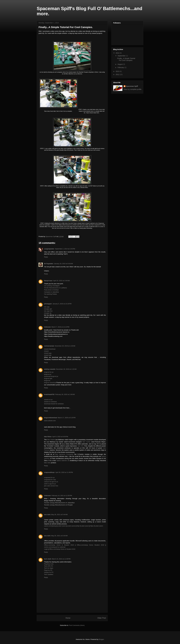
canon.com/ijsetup (50, 526)
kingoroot (47, 381)
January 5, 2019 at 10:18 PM (62, 304)
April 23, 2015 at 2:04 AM (61, 281)
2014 (118, 53)
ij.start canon (62, 526)
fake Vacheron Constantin (64, 454)
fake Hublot (51, 440)
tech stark (48, 559)
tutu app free (48, 311)
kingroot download (50, 383)
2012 (118, 74)
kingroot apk (48, 378)
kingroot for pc (49, 372)
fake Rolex (48, 437)
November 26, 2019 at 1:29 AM (65, 346)
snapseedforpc (49, 472)
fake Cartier (86, 442)
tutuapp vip (48, 313)
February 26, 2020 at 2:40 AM (65, 394)
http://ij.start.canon (83, 526)
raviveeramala (49, 346)
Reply (46, 257)
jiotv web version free (51, 486)
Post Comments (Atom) (77, 625)
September (122, 56)
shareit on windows (50, 402)
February (121, 67)
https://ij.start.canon (97, 526)
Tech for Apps (49, 568)
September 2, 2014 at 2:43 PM (65, 249)
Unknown (47, 327)
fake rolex (47, 463)
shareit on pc (48, 400)
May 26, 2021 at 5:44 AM (59, 515)
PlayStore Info (49, 564)
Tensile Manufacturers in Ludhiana (55, 288)
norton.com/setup (50, 547)
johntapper (48, 304)
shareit (46, 351)
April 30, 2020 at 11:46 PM (64, 472)
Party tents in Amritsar (51, 290)
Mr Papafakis (49, 264)
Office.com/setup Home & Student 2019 (59, 545)
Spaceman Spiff (132, 86)
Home (68, 618)
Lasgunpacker (49, 249)
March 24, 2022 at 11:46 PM (61, 559)
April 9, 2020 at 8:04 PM (60, 437)
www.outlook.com (50, 421)
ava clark (47, 515)
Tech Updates (49, 574)
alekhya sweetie (50, 369)
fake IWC (81, 446)
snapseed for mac (50, 480)
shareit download (50, 349)
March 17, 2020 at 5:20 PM (67, 418)
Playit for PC (48, 570)
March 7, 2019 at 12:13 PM (60, 327)
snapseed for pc (49, 478)
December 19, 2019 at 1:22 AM (66, 369)
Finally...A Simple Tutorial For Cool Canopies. (126, 59)
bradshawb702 (49, 394)
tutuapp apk (48, 309)
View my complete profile (133, 89)
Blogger (101, 639)
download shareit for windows (54, 404)
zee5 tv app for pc (50, 484)
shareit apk (48, 355)
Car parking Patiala (50, 294)
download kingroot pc (51, 376)
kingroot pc (48, 374)
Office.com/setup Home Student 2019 (90, 545)
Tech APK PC (49, 566)
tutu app (47, 307)
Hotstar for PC (49, 572)
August (120, 64)
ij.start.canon (71, 526)
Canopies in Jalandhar (51, 292)
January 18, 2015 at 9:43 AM (63, 264)
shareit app (48, 353)
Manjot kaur (48, 281)
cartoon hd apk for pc (51, 482)
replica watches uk (63, 461)
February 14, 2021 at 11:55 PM (62, 496)
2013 (118, 71)
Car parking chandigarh (52, 286)
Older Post (102, 618)
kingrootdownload (51, 418)
